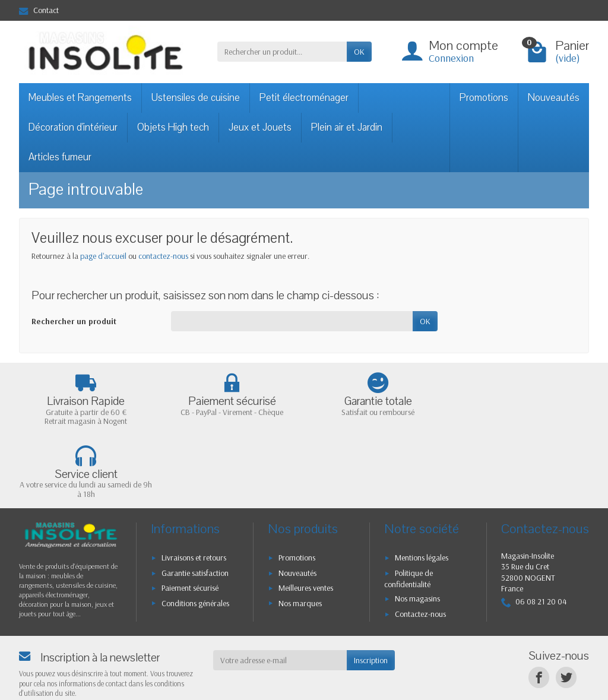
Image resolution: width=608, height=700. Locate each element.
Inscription (371, 588)
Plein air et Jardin (347, 127)
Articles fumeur (60, 157)
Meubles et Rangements (80, 98)
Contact (39, 10)
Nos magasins (417, 526)
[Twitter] (566, 605)
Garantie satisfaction (195, 501)
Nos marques (300, 530)
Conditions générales (195, 530)
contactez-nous (163, 256)
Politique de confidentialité (408, 506)
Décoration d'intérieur (73, 127)
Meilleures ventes (306, 515)
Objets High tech (173, 127)
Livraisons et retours (194, 485)
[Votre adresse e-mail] (280, 588)
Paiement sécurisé (190, 515)
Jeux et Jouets (260, 127)
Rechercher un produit (74, 321)
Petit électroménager (304, 98)
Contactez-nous (420, 541)
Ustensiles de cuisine (196, 98)
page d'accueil (103, 256)
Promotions (484, 98)
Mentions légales (422, 485)
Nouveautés (554, 98)
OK (359, 52)
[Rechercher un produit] (282, 52)
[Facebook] (539, 605)
